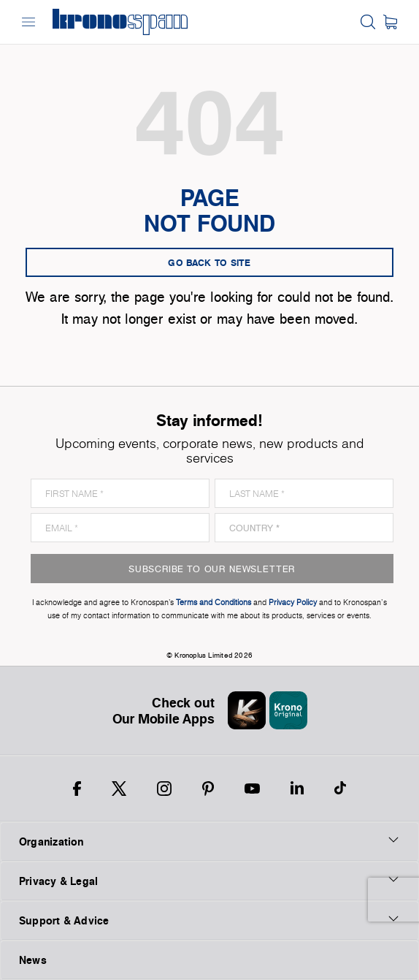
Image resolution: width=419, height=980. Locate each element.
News (33, 960)
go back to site (209, 262)
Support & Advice (209, 920)
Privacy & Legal (209, 881)
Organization (209, 841)
